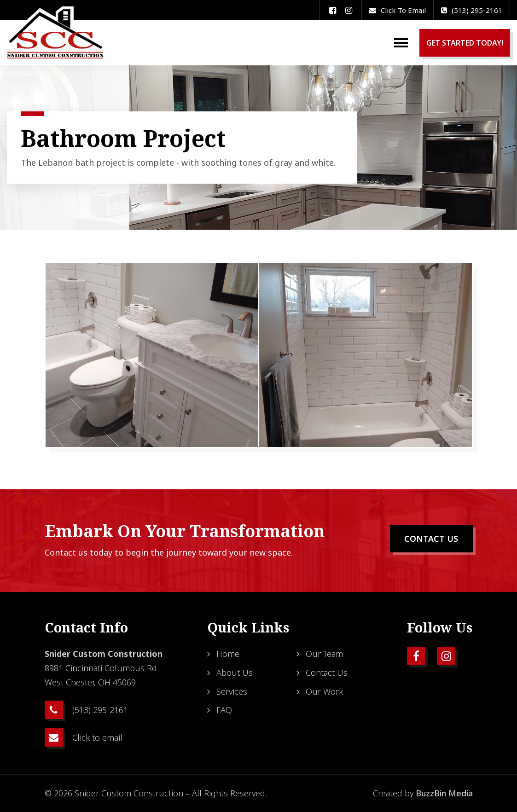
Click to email (398, 10)
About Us (235, 673)
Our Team (324, 654)
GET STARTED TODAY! (465, 43)
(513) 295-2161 (472, 10)
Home (228, 654)
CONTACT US (431, 539)
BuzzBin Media (444, 793)
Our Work (324, 691)
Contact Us (327, 673)
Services (232, 691)
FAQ (224, 710)
